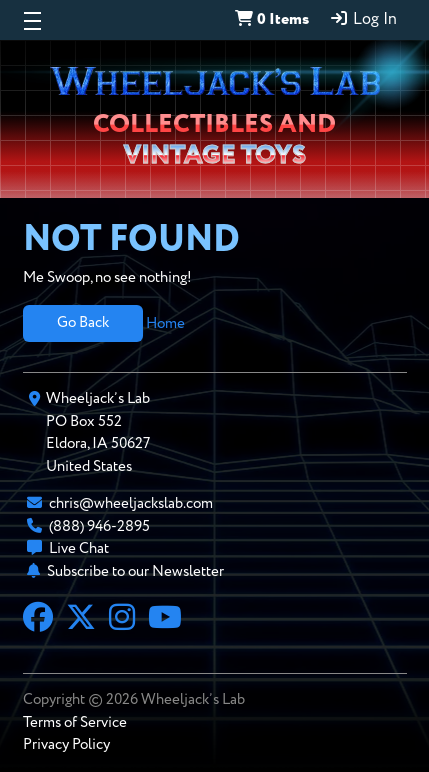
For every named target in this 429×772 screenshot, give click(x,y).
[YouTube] (165, 620)
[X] (81, 620)
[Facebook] (38, 620)
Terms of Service (75, 722)
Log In (363, 19)
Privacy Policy (66, 744)
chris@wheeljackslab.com (131, 503)
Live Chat (79, 548)
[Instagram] (122, 620)
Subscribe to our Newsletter (135, 571)
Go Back (83, 322)
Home (165, 322)
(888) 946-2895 (99, 526)
